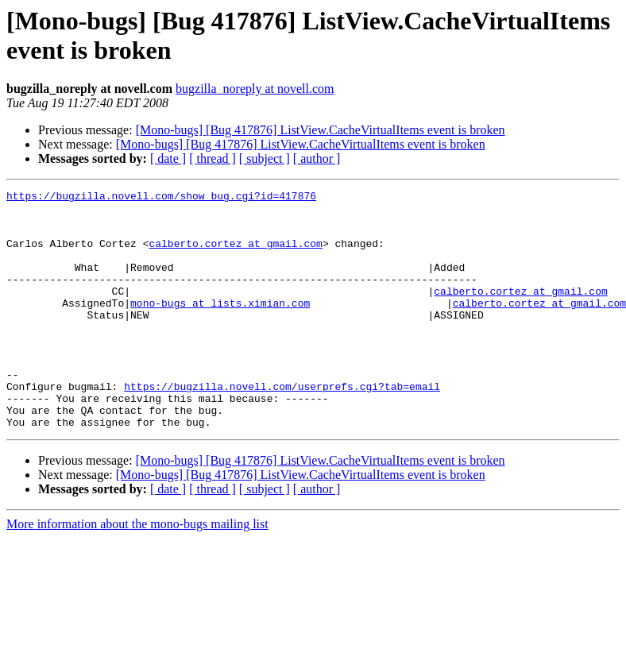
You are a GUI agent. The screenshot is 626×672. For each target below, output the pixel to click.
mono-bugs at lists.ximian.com (220, 326)
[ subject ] (265, 158)
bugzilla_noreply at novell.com (255, 89)
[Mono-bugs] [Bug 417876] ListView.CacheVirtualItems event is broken (321, 130)
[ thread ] (213, 158)
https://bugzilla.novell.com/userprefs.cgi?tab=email (282, 427)
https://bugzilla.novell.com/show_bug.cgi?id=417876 (161, 198)
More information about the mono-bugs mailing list (137, 572)
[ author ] (317, 158)
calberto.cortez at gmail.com (235, 255)
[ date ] (168, 158)
